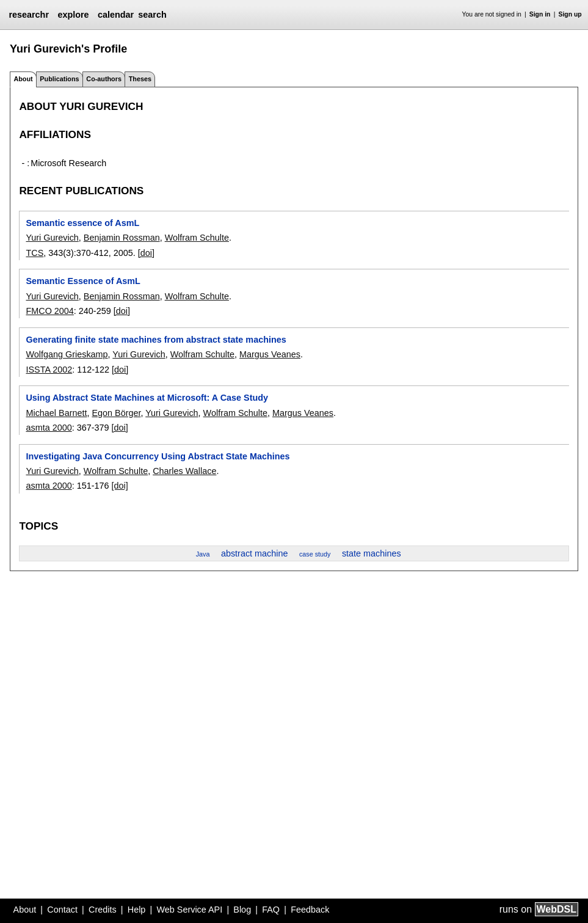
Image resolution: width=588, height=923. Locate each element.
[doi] (146, 253)
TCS (34, 253)
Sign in (540, 14)
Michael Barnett (56, 413)
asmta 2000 (49, 428)
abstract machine (255, 553)
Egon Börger (116, 413)
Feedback (310, 910)
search (152, 15)
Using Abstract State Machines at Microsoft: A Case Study (147, 398)
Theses (140, 79)
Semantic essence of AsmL (82, 223)
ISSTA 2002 (49, 370)
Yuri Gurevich (52, 238)
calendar (116, 15)
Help (137, 910)
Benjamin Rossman (122, 238)
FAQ (271, 910)
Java (203, 554)
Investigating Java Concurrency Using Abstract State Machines (158, 456)
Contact (62, 910)
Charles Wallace (184, 471)
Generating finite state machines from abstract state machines (156, 340)
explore (73, 15)
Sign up (570, 14)
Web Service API (189, 910)
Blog (242, 910)
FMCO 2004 (49, 311)
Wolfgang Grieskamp (67, 354)
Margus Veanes (270, 354)
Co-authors (104, 79)
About (25, 910)
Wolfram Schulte (197, 238)
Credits (103, 910)
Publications (59, 79)
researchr (29, 15)
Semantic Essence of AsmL (83, 281)
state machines (372, 553)
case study (315, 554)
